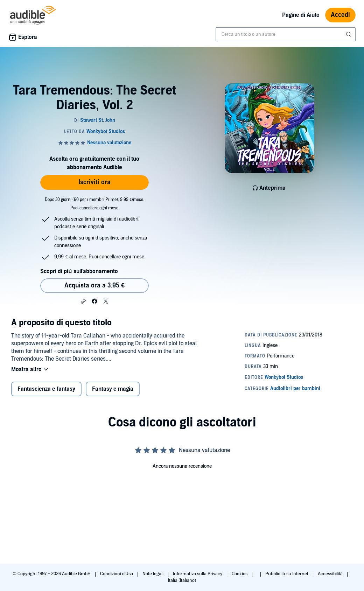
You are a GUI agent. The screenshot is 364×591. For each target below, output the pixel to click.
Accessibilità (331, 574)
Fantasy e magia (113, 389)
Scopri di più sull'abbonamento (79, 271)
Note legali (153, 574)
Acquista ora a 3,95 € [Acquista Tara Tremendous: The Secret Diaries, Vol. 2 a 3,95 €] (94, 286)
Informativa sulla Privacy (198, 574)
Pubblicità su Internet (287, 574)
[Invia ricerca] (349, 34)
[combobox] (286, 34)
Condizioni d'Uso (117, 574)
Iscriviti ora (94, 182)
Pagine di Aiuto (301, 15)
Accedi (340, 15)
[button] (83, 301)
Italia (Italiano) (182, 580)
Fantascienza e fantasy (46, 389)
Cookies (240, 574)
